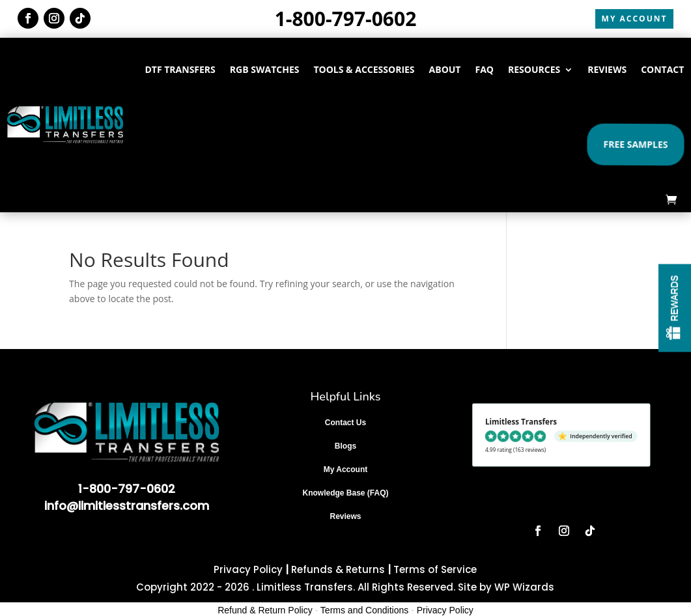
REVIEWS (607, 69)
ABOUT (445, 69)
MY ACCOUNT (635, 19)
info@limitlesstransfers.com (127, 506)
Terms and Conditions (364, 610)
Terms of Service (435, 569)
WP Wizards (524, 587)
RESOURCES (534, 69)
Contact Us (345, 423)
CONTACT (662, 69)
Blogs (345, 446)
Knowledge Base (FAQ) (345, 493)
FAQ (484, 69)
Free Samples (635, 144)
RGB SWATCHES (265, 69)
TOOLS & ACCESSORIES (364, 69)
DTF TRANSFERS (180, 69)
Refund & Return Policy (265, 610)
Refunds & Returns (338, 569)
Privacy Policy (248, 569)
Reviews (345, 516)
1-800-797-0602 (346, 19)
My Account (346, 469)
